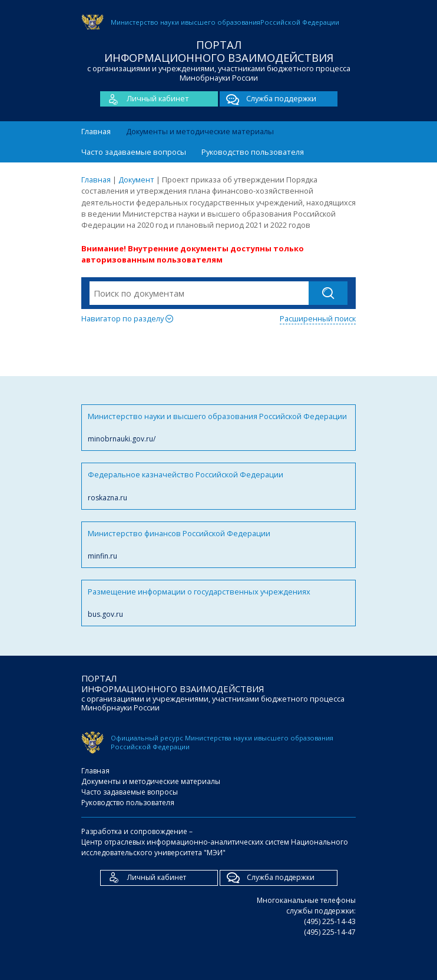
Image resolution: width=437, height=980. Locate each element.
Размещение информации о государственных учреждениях (218, 603)
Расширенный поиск (318, 318)
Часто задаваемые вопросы (134, 152)
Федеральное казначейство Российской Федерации (218, 486)
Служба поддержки (268, 99)
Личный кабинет (145, 99)
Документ (136, 180)
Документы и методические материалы (200, 131)
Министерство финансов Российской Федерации (218, 545)
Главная (96, 131)
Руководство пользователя (253, 152)
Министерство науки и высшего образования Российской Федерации (218, 428)
